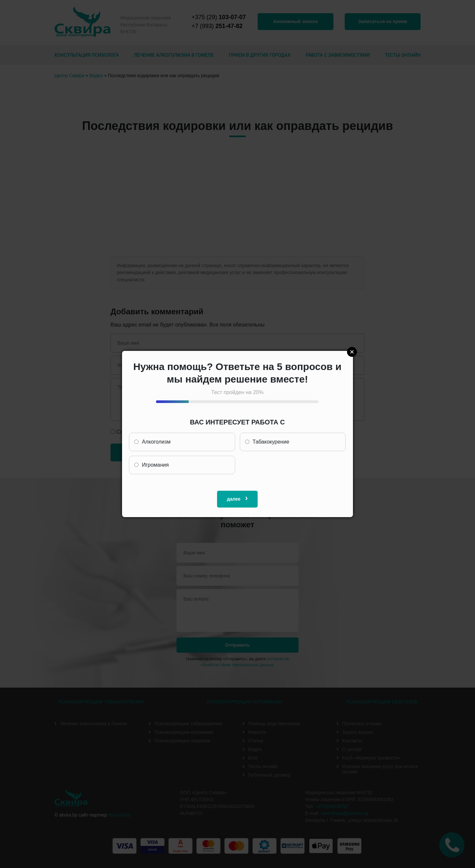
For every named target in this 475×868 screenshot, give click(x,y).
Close (352, 352)
